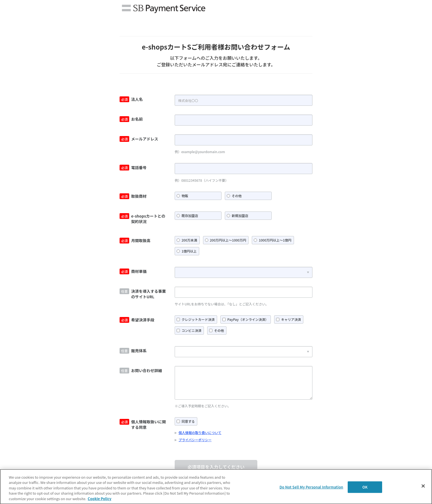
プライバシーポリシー (195, 440)
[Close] (423, 487)
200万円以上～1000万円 (228, 240)
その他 (237, 196)
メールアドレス (145, 139)
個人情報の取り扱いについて (200, 433)
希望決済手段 (143, 320)
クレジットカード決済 (198, 319)
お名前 (137, 119)
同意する (188, 421)
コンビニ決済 (191, 330)
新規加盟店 (240, 216)
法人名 (137, 99)
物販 (185, 196)
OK (365, 488)
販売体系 (139, 351)
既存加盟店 (190, 216)
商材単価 (139, 271)
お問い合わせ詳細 (147, 370)
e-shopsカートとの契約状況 (148, 219)
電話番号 (139, 167)
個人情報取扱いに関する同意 (148, 424)
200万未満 (189, 240)
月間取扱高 (141, 240)
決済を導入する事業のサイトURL (148, 294)
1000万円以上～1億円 (275, 240)
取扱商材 (139, 196)
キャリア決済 (291, 319)
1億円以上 (189, 251)
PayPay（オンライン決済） (248, 319)
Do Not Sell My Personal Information (311, 488)
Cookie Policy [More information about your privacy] (99, 500)
